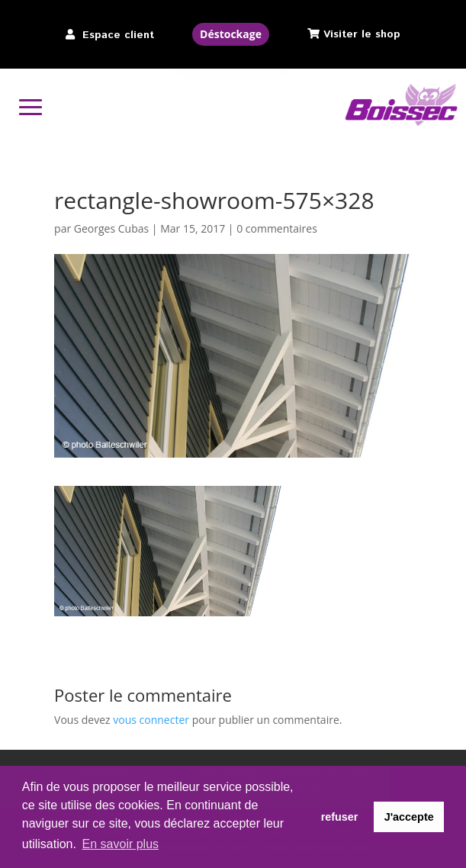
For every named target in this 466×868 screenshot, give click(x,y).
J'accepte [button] (409, 817)
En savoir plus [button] (121, 844)
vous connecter (151, 720)
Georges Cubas (111, 228)
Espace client (118, 35)
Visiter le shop (362, 34)
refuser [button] (340, 817)
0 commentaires (277, 228)
